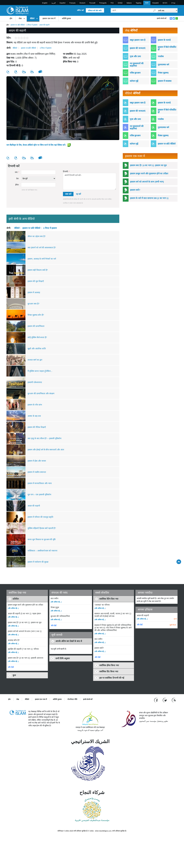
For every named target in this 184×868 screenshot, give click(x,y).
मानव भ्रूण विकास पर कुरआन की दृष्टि (42, 539)
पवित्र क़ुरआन (135, 73)
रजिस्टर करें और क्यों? (95, 11)
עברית (173, 3)
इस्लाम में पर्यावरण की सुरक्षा (38, 562)
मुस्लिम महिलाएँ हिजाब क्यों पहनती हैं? (42, 528)
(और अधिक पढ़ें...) (13, 608)
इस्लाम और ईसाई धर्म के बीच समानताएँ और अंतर (46, 450)
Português (103, 3)
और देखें (11, 667)
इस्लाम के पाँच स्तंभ (35, 405)
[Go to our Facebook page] (156, 700)
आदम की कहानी (34, 506)
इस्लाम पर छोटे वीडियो (18, 25)
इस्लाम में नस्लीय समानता (37, 472)
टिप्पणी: (66, 171)
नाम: (17, 172)
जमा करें (68, 194)
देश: (18, 179)
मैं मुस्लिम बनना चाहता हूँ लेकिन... (40, 371)
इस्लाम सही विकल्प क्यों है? (38, 270)
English (45, 3)
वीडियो (32, 18)
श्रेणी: (9, 48)
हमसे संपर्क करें (162, 18)
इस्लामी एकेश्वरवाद (35, 382)
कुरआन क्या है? (33, 304)
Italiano (129, 3)
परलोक (161, 56)
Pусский (92, 3)
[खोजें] (155, 10)
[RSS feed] (174, 700)
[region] (63, 108)
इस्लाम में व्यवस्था (165, 81)
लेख (20, 18)
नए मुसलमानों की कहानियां (137, 65)
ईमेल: (17, 185)
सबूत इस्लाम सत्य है (138, 40)
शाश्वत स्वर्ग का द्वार (35, 360)
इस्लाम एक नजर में (49, 18)
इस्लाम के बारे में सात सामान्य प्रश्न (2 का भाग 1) (149, 198)
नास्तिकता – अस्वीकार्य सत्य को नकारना (42, 551)
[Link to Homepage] (17, 10)
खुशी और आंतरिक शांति (37, 349)
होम (11, 18)
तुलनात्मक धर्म (163, 65)
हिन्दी (147, 3)
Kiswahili (155, 3)
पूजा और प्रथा (135, 56)
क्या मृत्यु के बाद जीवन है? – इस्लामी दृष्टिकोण (44, 438)
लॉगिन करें (80, 10)
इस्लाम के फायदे (164, 40)
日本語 (120, 3)
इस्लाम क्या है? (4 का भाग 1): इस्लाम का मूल (148, 165)
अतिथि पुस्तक (66, 18)
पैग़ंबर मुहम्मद (163, 136)
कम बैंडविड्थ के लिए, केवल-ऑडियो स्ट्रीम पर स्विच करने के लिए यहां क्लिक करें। (39, 145)
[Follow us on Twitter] (165, 700)
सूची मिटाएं (173, 625)
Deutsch (82, 3)
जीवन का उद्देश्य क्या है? (37, 236)
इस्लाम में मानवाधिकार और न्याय (40, 483)
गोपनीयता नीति (72, 699)
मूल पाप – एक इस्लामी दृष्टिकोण (39, 495)
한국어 (165, 3)
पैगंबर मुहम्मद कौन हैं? (36, 315)
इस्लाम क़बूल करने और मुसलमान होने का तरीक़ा (149, 173)
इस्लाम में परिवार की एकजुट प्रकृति (40, 517)
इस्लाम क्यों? (135, 190)
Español (63, 3)
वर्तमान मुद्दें (134, 81)
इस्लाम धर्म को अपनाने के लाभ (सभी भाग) (147, 182)
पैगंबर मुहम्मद (163, 73)
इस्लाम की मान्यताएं (137, 48)
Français (72, 3)
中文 (112, 3)
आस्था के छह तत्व (34, 416)
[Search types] (167, 10)
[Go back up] (179, 562)
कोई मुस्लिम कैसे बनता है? (37, 337)
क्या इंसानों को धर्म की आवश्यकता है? (42, 248)
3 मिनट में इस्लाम (32, 25)
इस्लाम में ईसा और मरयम (37, 461)
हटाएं (175, 619)
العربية (54, 3)
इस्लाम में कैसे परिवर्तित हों (167, 48)
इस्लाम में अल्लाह (34, 292)
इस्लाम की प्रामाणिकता (36, 326)
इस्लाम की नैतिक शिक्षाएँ (37, 427)
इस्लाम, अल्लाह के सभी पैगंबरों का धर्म (42, 259)
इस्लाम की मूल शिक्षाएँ (36, 281)
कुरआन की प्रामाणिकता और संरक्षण (41, 393)
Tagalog (139, 3)
